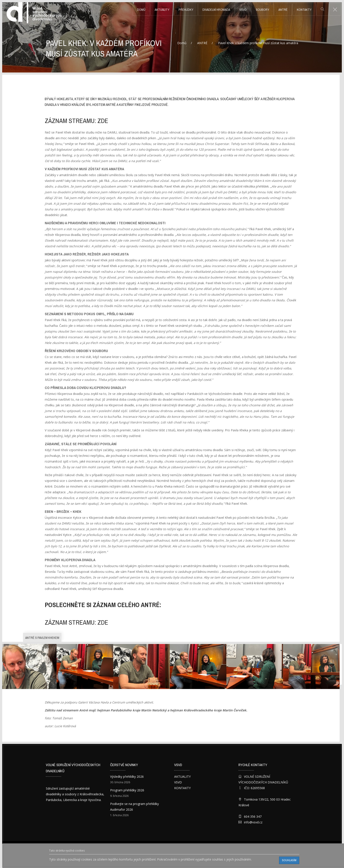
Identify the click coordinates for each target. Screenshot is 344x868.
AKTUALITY (162, 10)
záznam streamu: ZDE (76, 121)
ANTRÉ (283, 10)
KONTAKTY (304, 10)
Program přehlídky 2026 (127, 790)
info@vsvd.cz (253, 822)
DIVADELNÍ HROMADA (216, 10)
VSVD (243, 10)
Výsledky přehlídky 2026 (127, 777)
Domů (141, 10)
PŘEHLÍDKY (186, 10)
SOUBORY (262, 10)
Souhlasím (289, 860)
